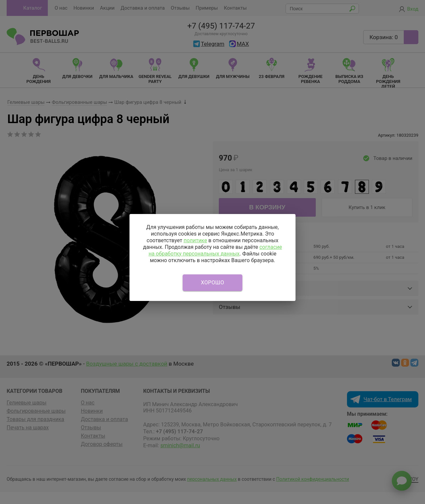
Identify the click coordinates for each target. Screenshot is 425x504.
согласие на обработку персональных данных (215, 250)
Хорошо (212, 283)
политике (195, 240)
